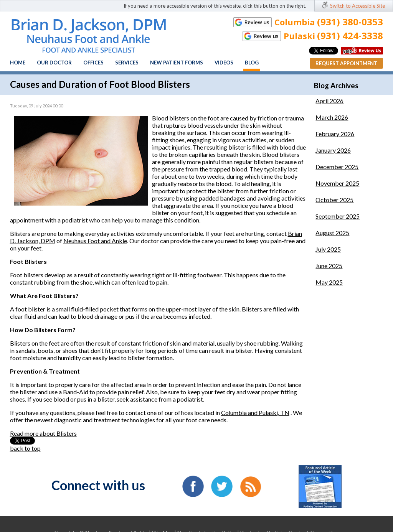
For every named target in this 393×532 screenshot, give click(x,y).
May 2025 (329, 282)
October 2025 (334, 200)
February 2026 (335, 134)
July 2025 (328, 249)
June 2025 (329, 266)
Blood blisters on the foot (186, 118)
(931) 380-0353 (350, 22)
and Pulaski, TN (269, 413)
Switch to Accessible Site (357, 6)
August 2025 (332, 233)
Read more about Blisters (43, 433)
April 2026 (329, 101)
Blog (252, 63)
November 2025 (337, 183)
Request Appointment (346, 63)
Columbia (234, 413)
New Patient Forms (177, 63)
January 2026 (333, 150)
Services (127, 63)
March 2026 (332, 117)
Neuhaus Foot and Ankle (95, 241)
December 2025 (337, 167)
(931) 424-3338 (350, 35)
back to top (25, 448)
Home (18, 63)
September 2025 (338, 216)
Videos (224, 63)
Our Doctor (54, 63)
